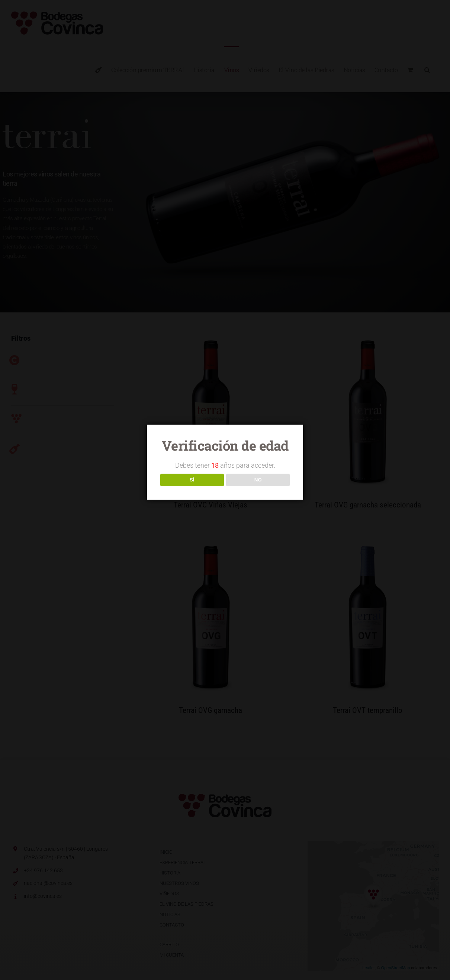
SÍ (192, 480)
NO (258, 480)
